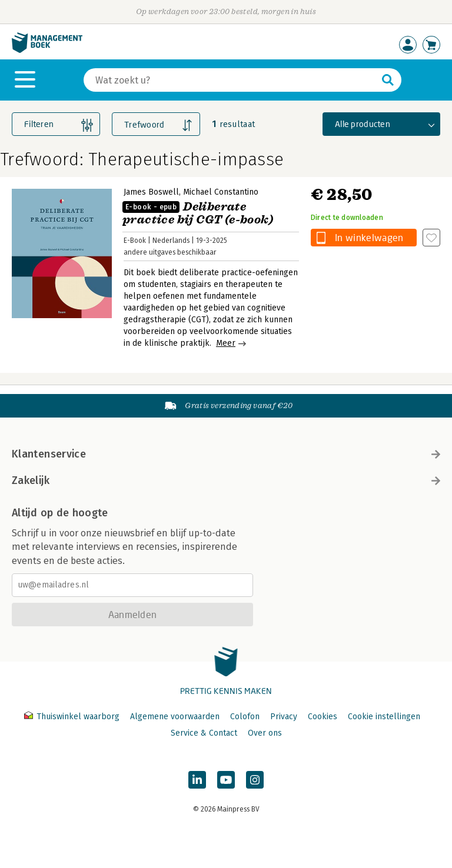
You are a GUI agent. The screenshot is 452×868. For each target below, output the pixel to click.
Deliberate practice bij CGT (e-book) (198, 213)
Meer (226, 343)
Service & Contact (204, 733)
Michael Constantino (221, 192)
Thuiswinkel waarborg (73, 717)
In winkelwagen (369, 237)
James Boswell (151, 192)
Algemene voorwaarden (175, 717)
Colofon (245, 717)
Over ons (265, 733)
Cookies (323, 717)
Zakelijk (226, 480)
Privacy (284, 717)
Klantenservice (226, 454)
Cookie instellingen (384, 717)
